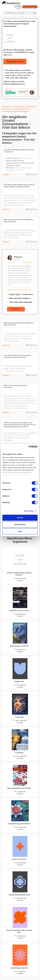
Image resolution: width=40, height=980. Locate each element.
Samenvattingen (19, 106)
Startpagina (6, 106)
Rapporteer (6, 174)
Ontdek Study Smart (30, 7)
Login (18, 7)
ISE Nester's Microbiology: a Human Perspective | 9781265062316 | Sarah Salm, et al (19, 52)
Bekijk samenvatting (15, 61)
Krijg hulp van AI (33, 174)
